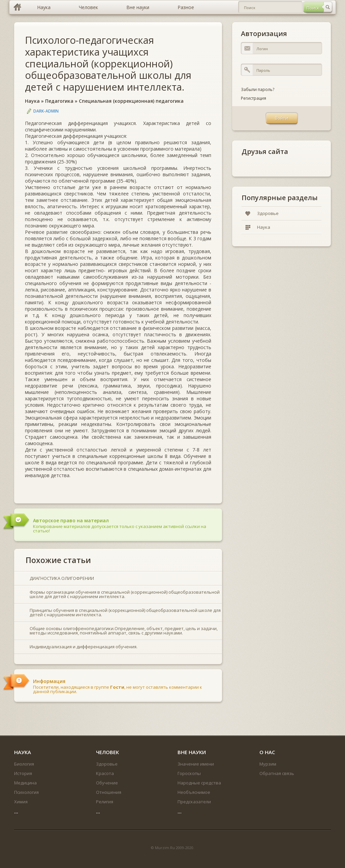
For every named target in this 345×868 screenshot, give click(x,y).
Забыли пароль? (258, 89)
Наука (32, 101)
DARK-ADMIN (46, 111)
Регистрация (254, 98)
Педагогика (59, 101)
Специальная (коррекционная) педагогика (131, 101)
